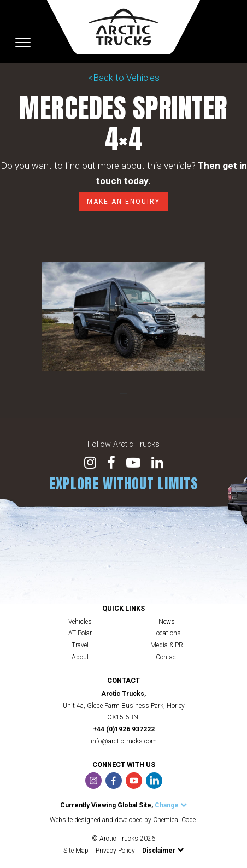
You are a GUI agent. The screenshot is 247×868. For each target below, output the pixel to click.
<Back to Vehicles (124, 78)
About (80, 657)
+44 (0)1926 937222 (124, 729)
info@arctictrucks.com (124, 741)
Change (171, 805)
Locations (167, 633)
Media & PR (167, 645)
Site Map (76, 851)
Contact (167, 657)
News (167, 622)
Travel (80, 645)
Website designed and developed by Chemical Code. (123, 820)
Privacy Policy (115, 851)
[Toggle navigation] (23, 43)
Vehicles (80, 622)
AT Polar (80, 633)
